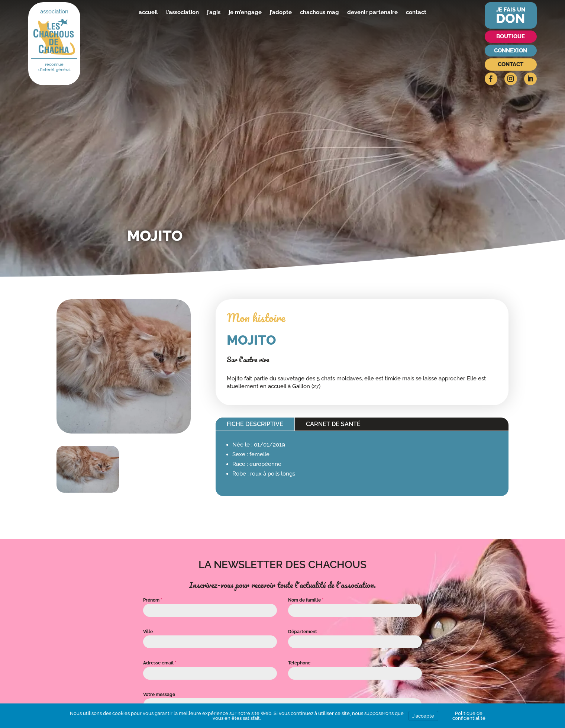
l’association (183, 12)
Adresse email (160, 663)
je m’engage (245, 12)
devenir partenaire (372, 12)
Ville (148, 632)
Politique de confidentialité (469, 716)
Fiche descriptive (255, 424)
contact (416, 12)
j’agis (214, 12)
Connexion (511, 51)
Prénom (153, 600)
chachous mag (319, 12)
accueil (148, 12)
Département (303, 632)
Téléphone (299, 663)
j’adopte (281, 12)
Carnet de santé (333, 424)
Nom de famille (306, 600)
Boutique (511, 36)
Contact (511, 64)
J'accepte (423, 716)
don (511, 18)
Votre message (159, 695)
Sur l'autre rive (248, 360)
